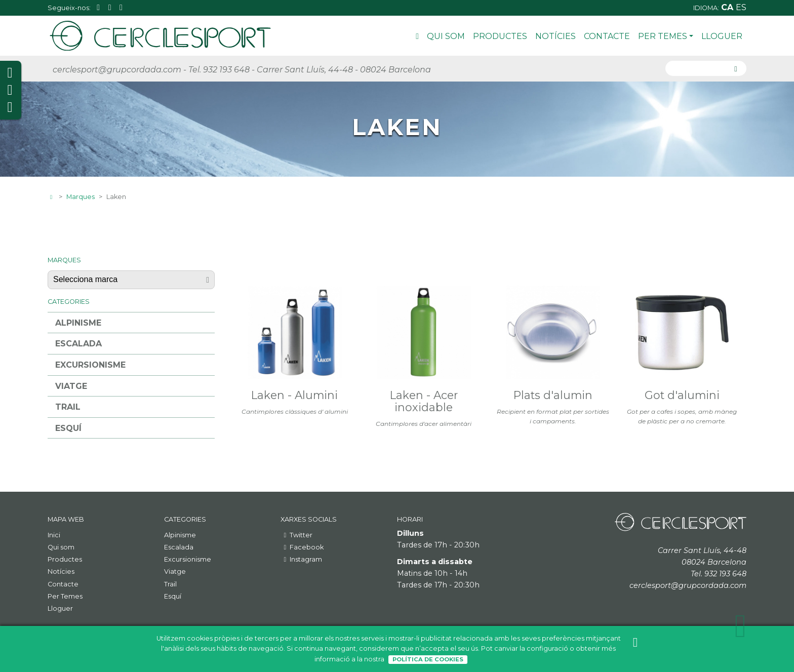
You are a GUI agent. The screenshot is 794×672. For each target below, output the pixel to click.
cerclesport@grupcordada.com (117, 70)
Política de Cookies (428, 659)
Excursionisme (90, 365)
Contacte (607, 36)
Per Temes (666, 36)
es (741, 7)
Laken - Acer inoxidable (424, 401)
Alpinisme (78, 323)
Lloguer (722, 36)
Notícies (555, 36)
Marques (81, 197)
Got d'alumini (682, 395)
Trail (68, 407)
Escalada (78, 344)
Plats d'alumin (553, 395)
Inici (417, 38)
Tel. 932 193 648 (219, 70)
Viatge (71, 386)
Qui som (446, 36)
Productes (500, 36)
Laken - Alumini (294, 395)
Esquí (68, 428)
